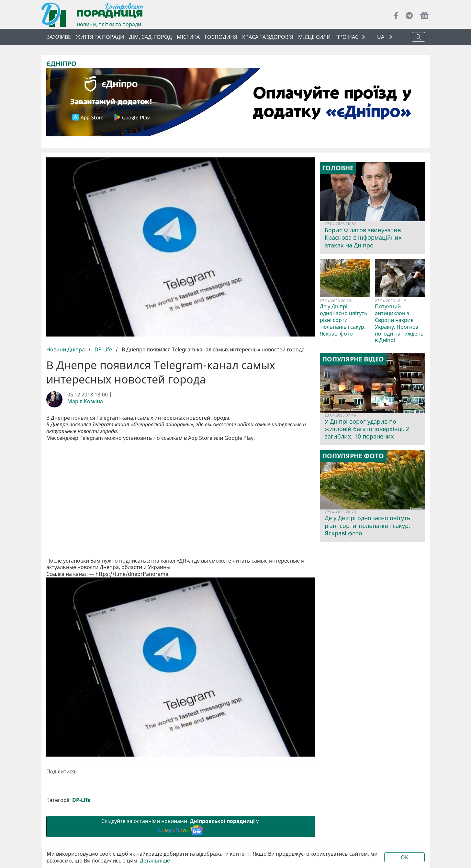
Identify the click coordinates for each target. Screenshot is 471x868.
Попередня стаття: (112, 784)
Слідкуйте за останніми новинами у (181, 717)
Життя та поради (100, 37)
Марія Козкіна (85, 401)
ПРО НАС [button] (347, 37)
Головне (338, 168)
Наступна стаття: (249, 784)
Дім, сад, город (150, 37)
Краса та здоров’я (268, 37)
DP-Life (103, 349)
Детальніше (155, 861)
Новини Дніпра (66, 349)
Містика (188, 37)
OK (404, 857)
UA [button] (381, 37)
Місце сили (314, 37)
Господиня (221, 37)
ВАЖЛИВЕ (59, 37)
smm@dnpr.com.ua (112, 826)
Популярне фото (353, 456)
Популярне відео (353, 359)
